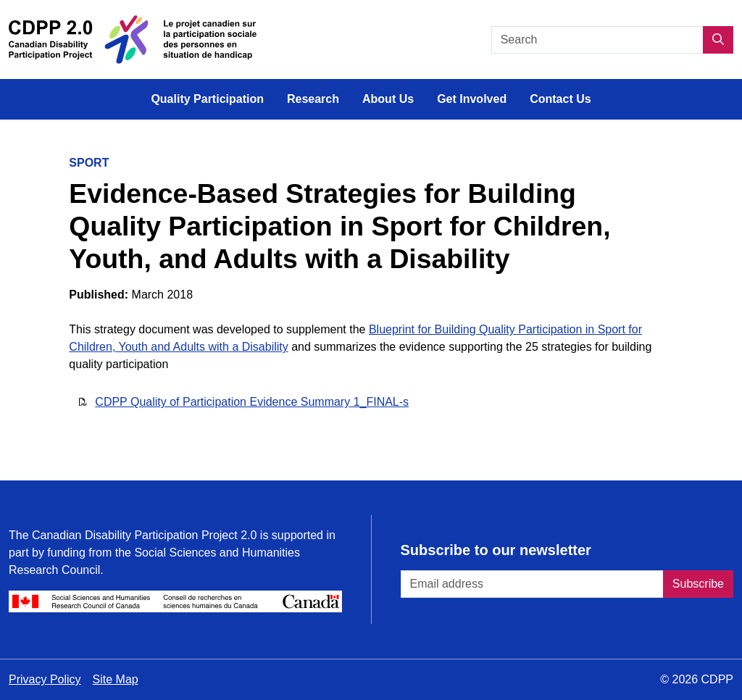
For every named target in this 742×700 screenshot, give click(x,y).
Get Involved (472, 99)
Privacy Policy (45, 679)
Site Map (116, 679)
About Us (388, 99)
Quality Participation (207, 99)
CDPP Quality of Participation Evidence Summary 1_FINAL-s (252, 402)
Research (313, 99)
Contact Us (560, 99)
